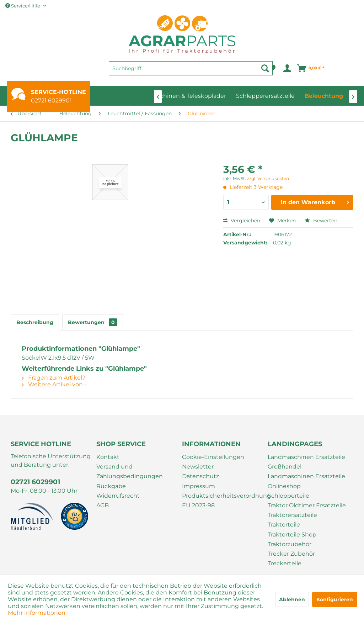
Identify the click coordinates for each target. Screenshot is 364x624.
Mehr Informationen (37, 613)
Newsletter (198, 467)
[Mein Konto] (287, 68)
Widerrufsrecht (118, 496)
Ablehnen (292, 599)
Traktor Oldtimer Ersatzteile (307, 505)
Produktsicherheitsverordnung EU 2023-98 (223, 501)
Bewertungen (93, 322)
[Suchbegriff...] (191, 68)
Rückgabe (111, 486)
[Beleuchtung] (324, 96)
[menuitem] (191, 72)
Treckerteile (285, 563)
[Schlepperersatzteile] (265, 96)
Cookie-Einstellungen (213, 457)
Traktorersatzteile (292, 515)
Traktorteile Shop (292, 535)
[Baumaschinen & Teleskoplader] (181, 96)
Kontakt (108, 457)
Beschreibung (35, 322)
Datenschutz (200, 476)
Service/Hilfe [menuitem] (23, 6)
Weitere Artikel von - (54, 384)
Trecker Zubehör (291, 554)
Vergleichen (242, 221)
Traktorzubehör (290, 544)
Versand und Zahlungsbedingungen (130, 471)
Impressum (199, 486)
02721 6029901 (51, 101)
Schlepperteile (288, 496)
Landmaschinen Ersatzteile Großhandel (306, 462)
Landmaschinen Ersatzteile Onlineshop (306, 481)
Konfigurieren (335, 599)
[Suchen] (265, 68)
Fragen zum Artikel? (53, 378)
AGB (103, 505)
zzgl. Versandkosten (268, 178)
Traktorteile (284, 525)
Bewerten (321, 221)
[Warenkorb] (311, 68)
